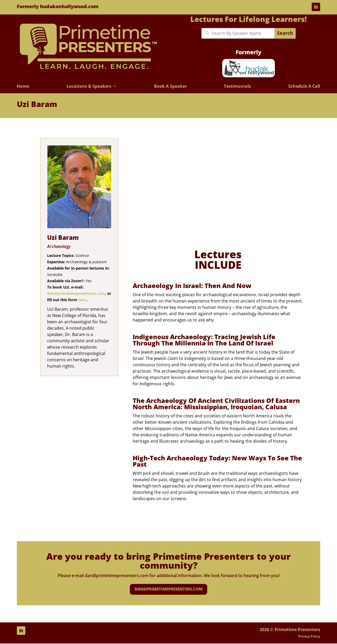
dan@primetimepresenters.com (76, 293)
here (82, 300)
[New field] (242, 33)
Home (23, 87)
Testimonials (237, 87)
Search (285, 33)
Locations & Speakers (89, 87)
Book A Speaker (170, 87)
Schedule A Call (304, 87)
